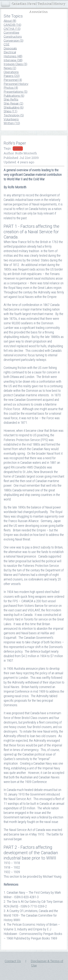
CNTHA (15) (12, 29)
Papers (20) (12, 76)
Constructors (13, 37)
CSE (7, 44)
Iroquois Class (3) (15, 64)
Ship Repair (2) (13, 103)
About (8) (10, 21)
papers (18, 149)
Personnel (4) (13, 80)
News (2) (10, 68)
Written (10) (12, 123)
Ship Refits (11, 99)
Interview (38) (13, 60)
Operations (11, 72)
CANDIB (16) (12, 25)
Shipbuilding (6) (14, 107)
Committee (11, 33)
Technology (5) (14, 115)
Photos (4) (11, 88)
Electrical (10, 52)
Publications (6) (14, 96)
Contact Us (13, 961)
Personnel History (16, 84)
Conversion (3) (14, 41)
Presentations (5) (16, 92)
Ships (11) (10, 111)
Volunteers (11, 119)
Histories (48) (13, 56)
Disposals (10, 48)
